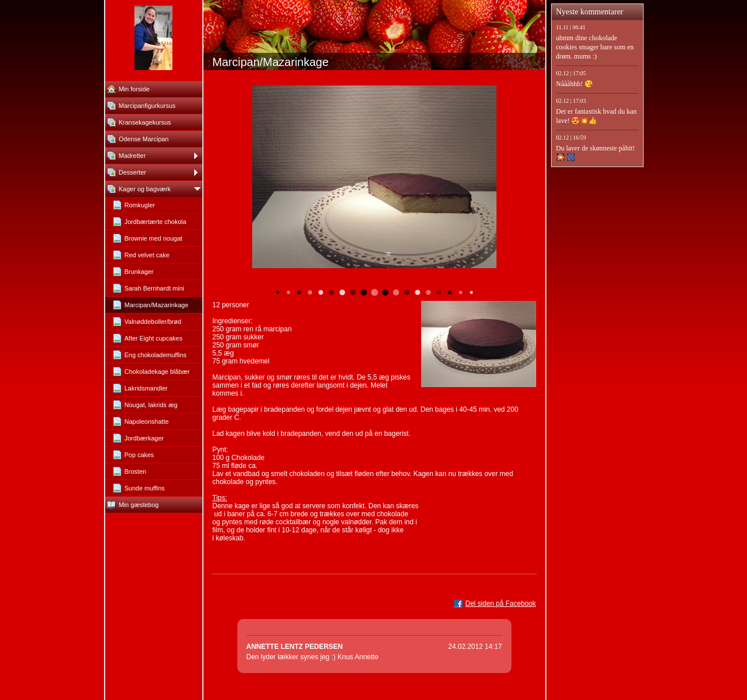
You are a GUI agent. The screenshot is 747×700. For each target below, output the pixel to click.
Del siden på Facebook (501, 604)
